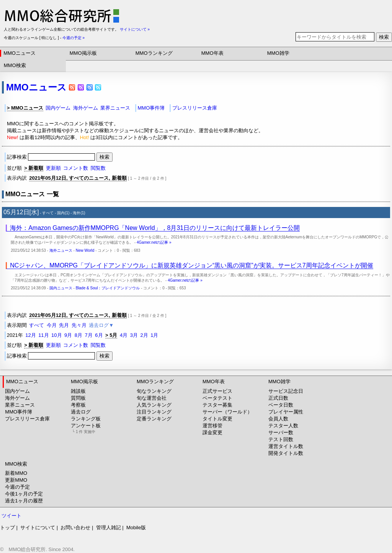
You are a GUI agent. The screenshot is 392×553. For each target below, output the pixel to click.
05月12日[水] (21, 212)
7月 (89, 335)
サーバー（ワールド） (227, 412)
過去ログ (81, 412)
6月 (99, 335)
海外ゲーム (86, 108)
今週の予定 (17, 487)
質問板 (78, 398)
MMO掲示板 (83, 53)
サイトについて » (135, 29)
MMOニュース (20, 53)
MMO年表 (212, 53)
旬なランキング (154, 391)
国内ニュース (61, 288)
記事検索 (52, 157)
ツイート (11, 516)
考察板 (78, 405)
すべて (48, 213)
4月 (124, 335)
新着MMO (16, 473)
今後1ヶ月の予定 (24, 494)
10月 (56, 335)
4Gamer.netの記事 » (154, 242)
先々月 (79, 325)
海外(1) (79, 213)
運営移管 (212, 426)
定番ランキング (154, 419)
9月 (68, 335)
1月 (154, 335)
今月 (52, 325)
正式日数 (278, 398)
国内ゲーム (58, 108)
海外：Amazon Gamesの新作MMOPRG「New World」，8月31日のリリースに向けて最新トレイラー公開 (155, 228)
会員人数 (278, 419)
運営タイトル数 (286, 446)
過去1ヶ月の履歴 (24, 501)
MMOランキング (154, 53)
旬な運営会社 (152, 398)
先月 (64, 325)
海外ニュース (61, 250)
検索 (384, 37)
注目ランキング (154, 412)
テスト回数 (281, 439)
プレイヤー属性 (286, 412)
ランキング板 (86, 419)
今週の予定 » (73, 38)
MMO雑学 (278, 53)
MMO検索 (15, 65)
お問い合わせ (75, 528)
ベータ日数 (281, 405)
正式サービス (217, 391)
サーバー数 (281, 432)
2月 (144, 335)
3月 (134, 335)
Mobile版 (136, 528)
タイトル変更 (217, 419)
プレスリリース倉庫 (195, 108)
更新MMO (16, 480)
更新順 (53, 168)
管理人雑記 (109, 528)
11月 (43, 335)
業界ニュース (115, 108)
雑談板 (78, 391)
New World (85, 250)
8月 (78, 335)
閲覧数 (98, 168)
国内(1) (63, 213)
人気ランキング (154, 405)
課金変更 (212, 432)
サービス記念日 (286, 391)
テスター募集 (217, 405)
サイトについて (38, 528)
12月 (30, 335)
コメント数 (76, 168)
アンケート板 (86, 428)
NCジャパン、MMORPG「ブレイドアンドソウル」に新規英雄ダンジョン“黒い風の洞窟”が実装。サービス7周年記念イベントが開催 (191, 265)
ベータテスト (217, 398)
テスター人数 (283, 426)
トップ (7, 528)
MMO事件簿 (151, 108)
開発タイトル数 (286, 453)
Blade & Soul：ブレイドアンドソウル (108, 288)
